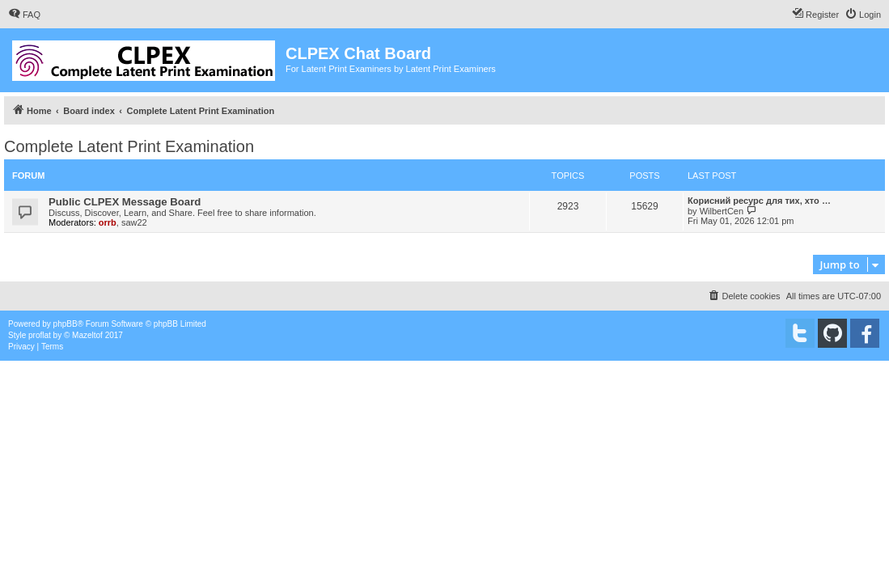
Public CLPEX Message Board (125, 202)
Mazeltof (87, 335)
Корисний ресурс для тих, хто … (759, 201)
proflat (40, 335)
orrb (108, 222)
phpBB (66, 324)
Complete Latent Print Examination (129, 146)
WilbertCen (722, 211)
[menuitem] (24, 15)
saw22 (134, 222)
